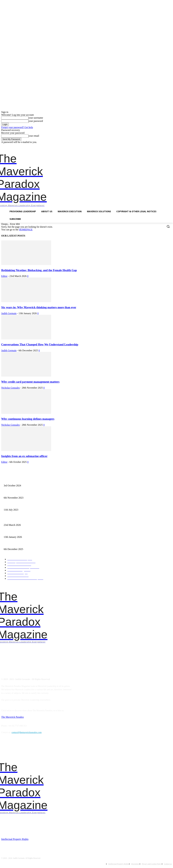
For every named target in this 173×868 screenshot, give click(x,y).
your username (36, 118)
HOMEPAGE (26, 230)
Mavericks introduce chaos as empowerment (23, 493)
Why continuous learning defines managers (28, 419)
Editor (4, 276)
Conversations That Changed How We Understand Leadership (40, 344)
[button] (168, 226)
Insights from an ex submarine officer (24, 456)
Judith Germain (9, 313)
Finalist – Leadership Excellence (18, 480)
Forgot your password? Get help (17, 127)
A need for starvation (13, 505)
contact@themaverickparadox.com (27, 732)
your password (36, 121)
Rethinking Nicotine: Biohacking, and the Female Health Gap (39, 270)
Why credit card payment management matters (30, 382)
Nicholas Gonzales (10, 388)
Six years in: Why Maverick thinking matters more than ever (39, 307)
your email (34, 136)
